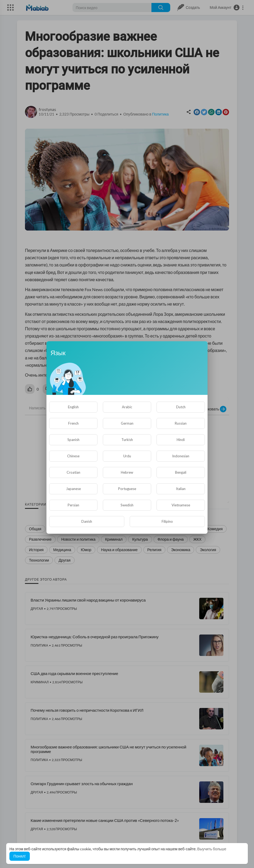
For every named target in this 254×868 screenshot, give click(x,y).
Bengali (181, 472)
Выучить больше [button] (212, 849)
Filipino (167, 521)
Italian (181, 489)
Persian (73, 505)
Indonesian (181, 456)
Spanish (73, 440)
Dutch (181, 407)
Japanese (73, 489)
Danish (87, 521)
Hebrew (127, 472)
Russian (181, 423)
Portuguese (127, 489)
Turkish (127, 440)
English (73, 407)
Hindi (181, 440)
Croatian (73, 472)
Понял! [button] (20, 856)
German (127, 423)
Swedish (127, 505)
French (73, 423)
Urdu (127, 456)
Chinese (73, 456)
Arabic (127, 407)
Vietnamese (181, 505)
